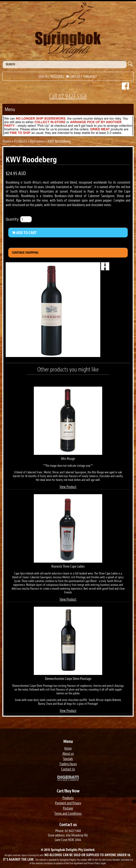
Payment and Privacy (68, 803)
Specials (68, 759)
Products (20, 141)
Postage (68, 808)
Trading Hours (68, 764)
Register (57, 77)
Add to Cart (24, 233)
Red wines (37, 141)
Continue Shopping (25, 253)
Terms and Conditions (68, 814)
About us (68, 754)
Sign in (43, 77)
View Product (68, 487)
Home (7, 141)
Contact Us (68, 769)
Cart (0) (73, 77)
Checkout (90, 77)
